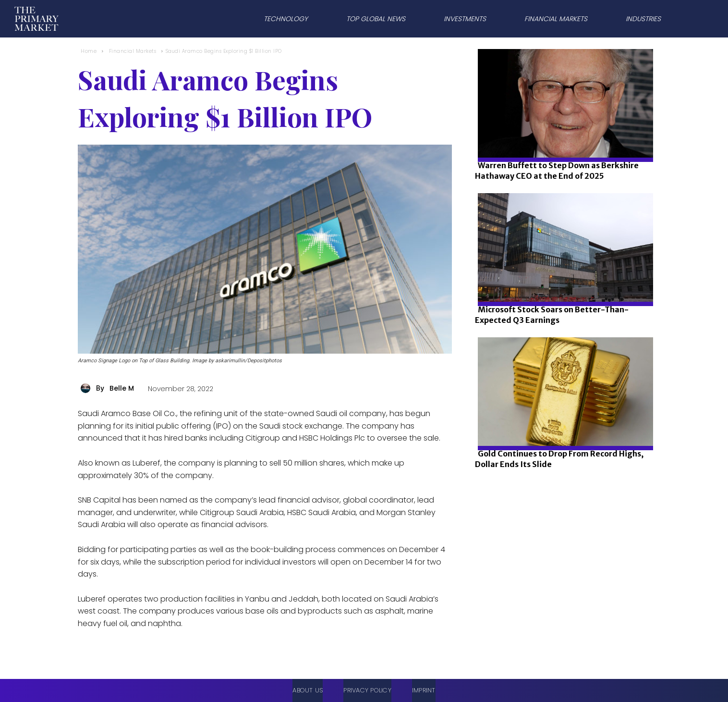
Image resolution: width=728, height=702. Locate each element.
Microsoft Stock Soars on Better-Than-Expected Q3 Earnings (552, 315)
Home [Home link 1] (89, 51)
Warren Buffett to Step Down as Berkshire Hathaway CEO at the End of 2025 (557, 171)
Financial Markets (133, 51)
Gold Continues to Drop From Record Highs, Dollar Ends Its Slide (559, 459)
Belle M (122, 388)
